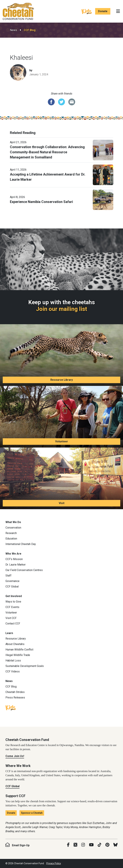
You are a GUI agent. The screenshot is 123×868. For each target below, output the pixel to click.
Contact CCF (13, 624)
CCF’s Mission (14, 559)
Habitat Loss (13, 661)
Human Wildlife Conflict (19, 650)
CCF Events (12, 607)
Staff (8, 576)
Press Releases (15, 697)
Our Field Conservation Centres (24, 570)
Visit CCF (11, 618)
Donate (103, 11)
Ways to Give (13, 602)
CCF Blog (30, 30)
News (13, 30)
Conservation (13, 528)
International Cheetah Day (21, 544)
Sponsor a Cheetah (32, 813)
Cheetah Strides (15, 692)
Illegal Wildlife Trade (18, 655)
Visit (62, 503)
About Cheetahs (15, 644)
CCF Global (12, 587)
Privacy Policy (54, 863)
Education (11, 539)
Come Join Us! (15, 756)
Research (11, 533)
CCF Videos (13, 671)
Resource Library (62, 380)
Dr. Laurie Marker (16, 565)
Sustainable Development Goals (25, 666)
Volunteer (62, 441)
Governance (12, 581)
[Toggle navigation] (118, 11)
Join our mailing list (61, 309)
